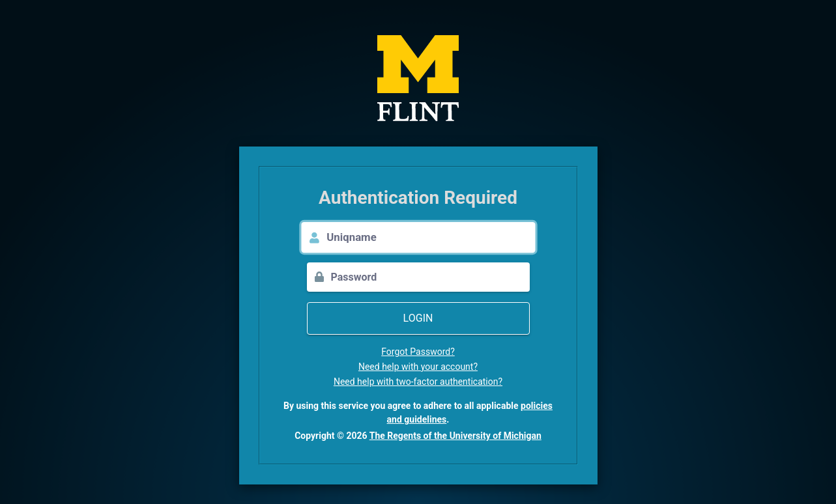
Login (418, 318)
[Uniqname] (431, 237)
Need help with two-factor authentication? (418, 382)
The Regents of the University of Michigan (455, 436)
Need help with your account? (418, 367)
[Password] (430, 277)
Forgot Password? (418, 352)
